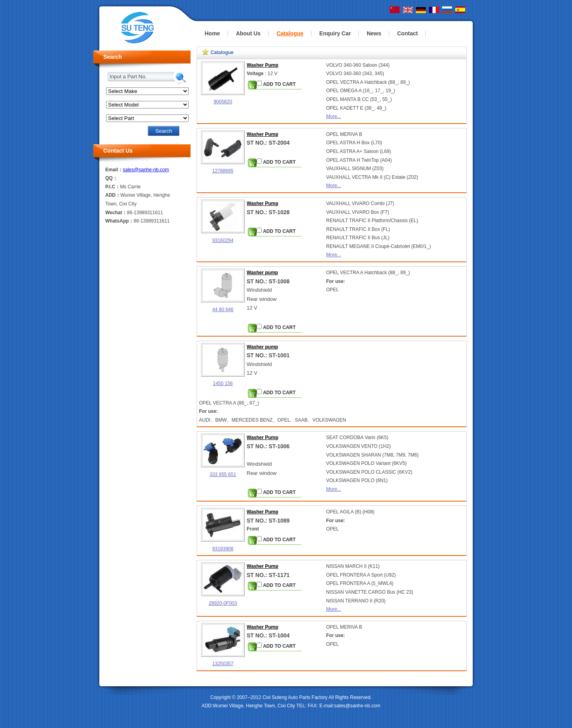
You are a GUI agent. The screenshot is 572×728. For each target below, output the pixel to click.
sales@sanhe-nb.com (146, 170)
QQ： (111, 178)
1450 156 (223, 383)
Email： (114, 170)
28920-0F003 (223, 603)
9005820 (223, 102)
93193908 (223, 549)
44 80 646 (223, 310)
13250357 (223, 664)
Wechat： (116, 213)
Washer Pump (263, 65)
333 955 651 (223, 474)
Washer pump (262, 273)
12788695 (223, 171)
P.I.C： (113, 187)
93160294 (223, 240)
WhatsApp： (119, 221)
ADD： (113, 195)
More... (333, 116)
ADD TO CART (276, 84)
